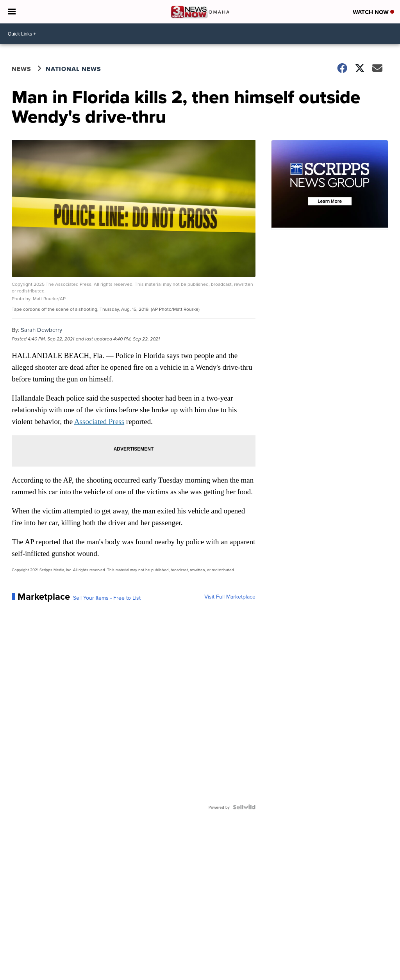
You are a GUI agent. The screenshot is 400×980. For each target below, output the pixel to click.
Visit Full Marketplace (230, 597)
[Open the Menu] (12, 12)
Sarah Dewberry (41, 330)
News (21, 69)
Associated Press (99, 421)
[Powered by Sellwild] (244, 807)
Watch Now (373, 12)
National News (73, 69)
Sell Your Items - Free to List (107, 598)
